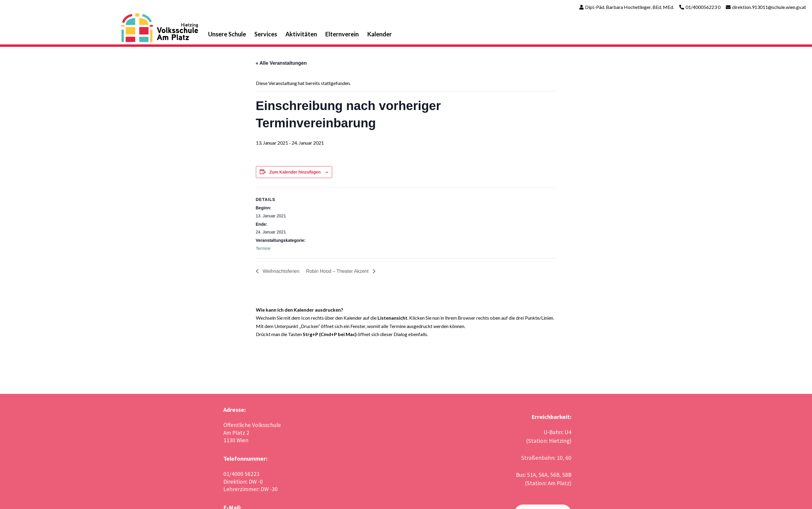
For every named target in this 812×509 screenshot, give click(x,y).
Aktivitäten (301, 34)
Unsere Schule (227, 34)
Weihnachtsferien (281, 271)
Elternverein (342, 34)
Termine (263, 248)
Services (266, 34)
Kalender (379, 34)
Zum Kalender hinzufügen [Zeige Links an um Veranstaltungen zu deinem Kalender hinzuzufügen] (295, 172)
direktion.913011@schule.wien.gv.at (769, 7)
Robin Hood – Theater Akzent (338, 271)
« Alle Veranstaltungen (281, 63)
